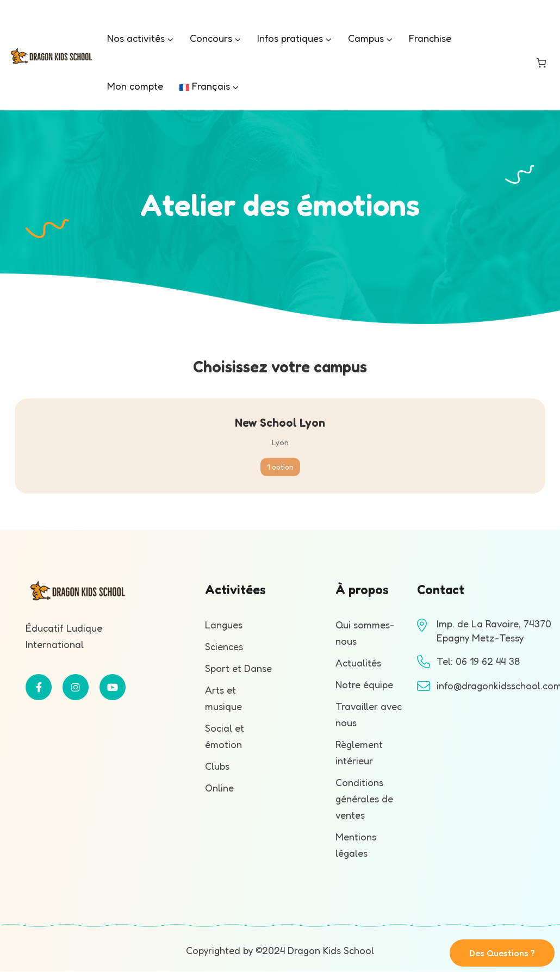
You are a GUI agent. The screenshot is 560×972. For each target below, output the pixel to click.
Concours (211, 38)
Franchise (430, 38)
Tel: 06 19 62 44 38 (478, 661)
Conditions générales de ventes (364, 799)
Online (219, 788)
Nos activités (136, 38)
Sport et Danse (238, 668)
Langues (224, 625)
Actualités (358, 663)
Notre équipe (364, 684)
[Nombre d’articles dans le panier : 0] (541, 63)
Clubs (217, 766)
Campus (366, 38)
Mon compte (135, 86)
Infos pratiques (290, 38)
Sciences (224, 646)
